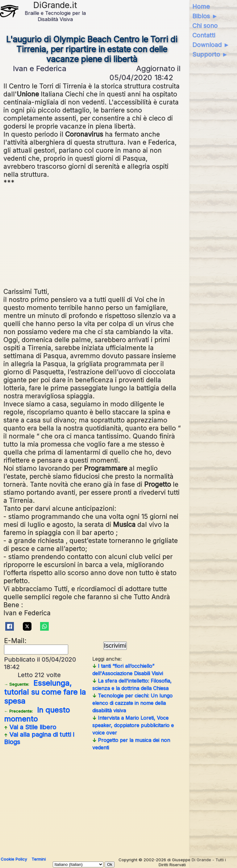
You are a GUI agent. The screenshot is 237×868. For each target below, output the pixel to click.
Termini (39, 859)
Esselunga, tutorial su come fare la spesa (45, 692)
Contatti (204, 35)
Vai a (30, 727)
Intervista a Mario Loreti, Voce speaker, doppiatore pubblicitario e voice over (133, 725)
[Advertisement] (92, 236)
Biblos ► (205, 16)
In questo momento (37, 714)
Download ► (211, 45)
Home (201, 6)
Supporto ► (210, 54)
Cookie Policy (14, 859)
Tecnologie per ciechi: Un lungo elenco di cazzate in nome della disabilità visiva (132, 703)
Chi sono (205, 26)
